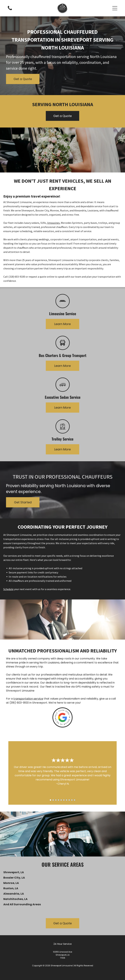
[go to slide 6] (64, 800)
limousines (53, 223)
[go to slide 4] (58, 800)
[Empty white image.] (10, 10)
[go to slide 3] (56, 800)
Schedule (8, 589)
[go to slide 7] (67, 800)
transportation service (28, 699)
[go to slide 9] (72, 800)
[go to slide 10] (75, 800)
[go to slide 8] (69, 800)
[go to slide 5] (61, 800)
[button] (115, 8)
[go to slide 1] (50, 800)
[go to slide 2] (53, 800)
